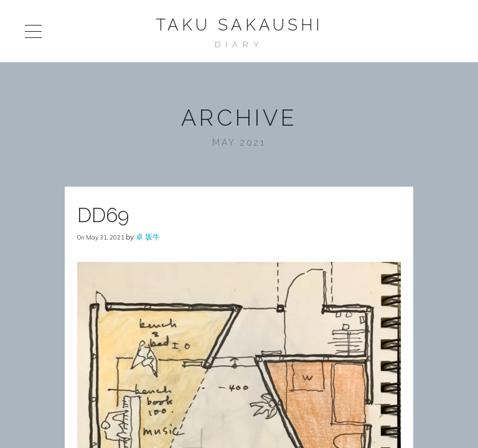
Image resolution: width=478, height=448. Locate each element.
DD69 (103, 215)
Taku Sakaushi (239, 25)
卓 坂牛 (148, 237)
